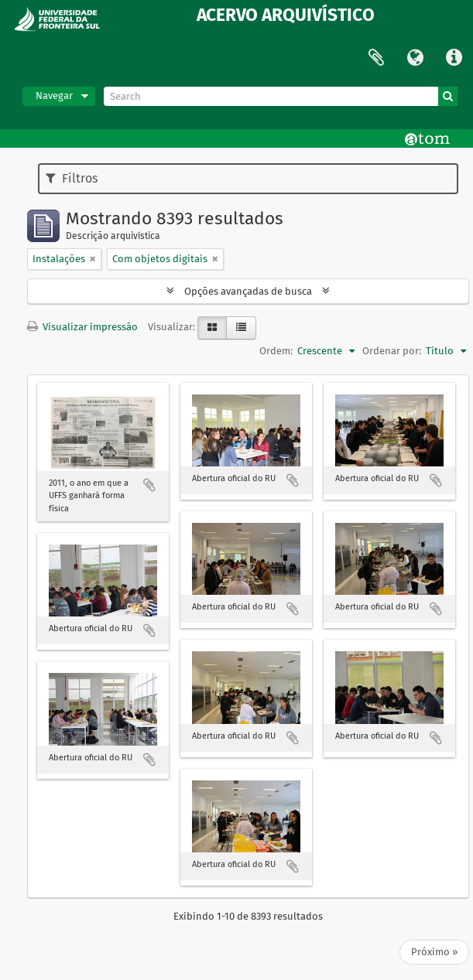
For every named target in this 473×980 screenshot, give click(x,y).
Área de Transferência (376, 58)
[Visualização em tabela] (241, 328)
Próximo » (434, 952)
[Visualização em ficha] (212, 328)
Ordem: (276, 351)
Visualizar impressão (82, 327)
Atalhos (454, 58)
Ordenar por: (392, 351)
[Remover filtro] (93, 259)
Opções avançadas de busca (248, 291)
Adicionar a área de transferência (149, 485)
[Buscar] (448, 96)
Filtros (72, 178)
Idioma (415, 58)
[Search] (281, 96)
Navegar (54, 96)
